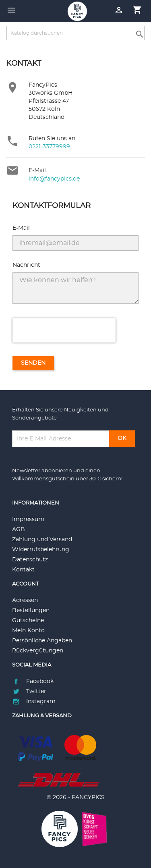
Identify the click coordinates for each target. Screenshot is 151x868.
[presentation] (64, 330)
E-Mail (21, 228)
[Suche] (75, 33)
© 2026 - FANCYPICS (76, 797)
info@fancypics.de (54, 179)
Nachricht (26, 265)
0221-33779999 (49, 147)
